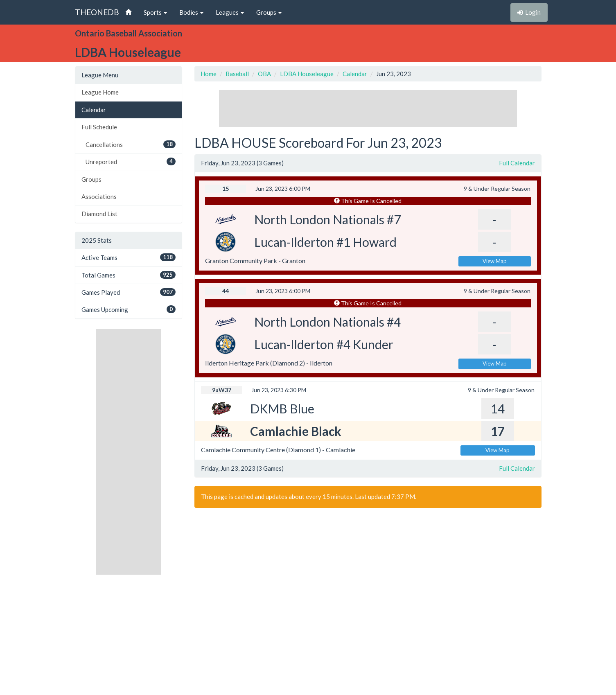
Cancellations (131, 144)
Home (209, 74)
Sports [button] (155, 12)
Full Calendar (517, 163)
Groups (91, 179)
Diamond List (99, 214)
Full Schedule (99, 127)
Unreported (131, 161)
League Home (100, 92)
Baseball (237, 74)
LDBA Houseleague (307, 74)
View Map (495, 261)
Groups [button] (269, 12)
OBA (264, 74)
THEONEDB (97, 12)
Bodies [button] (191, 12)
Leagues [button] (230, 12)
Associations (99, 196)
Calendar (94, 110)
